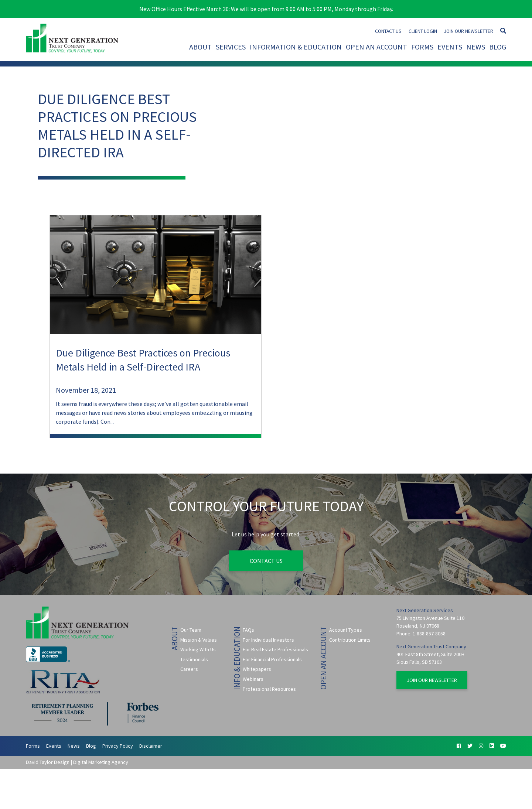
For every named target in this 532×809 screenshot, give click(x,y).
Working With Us (198, 649)
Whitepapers (257, 669)
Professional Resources (269, 689)
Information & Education (296, 47)
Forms (422, 47)
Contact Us (388, 31)
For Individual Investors (268, 640)
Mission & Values (199, 640)
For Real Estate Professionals (275, 649)
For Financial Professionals (272, 659)
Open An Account (376, 47)
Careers (189, 669)
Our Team (191, 630)
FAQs (248, 630)
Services (231, 47)
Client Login (423, 31)
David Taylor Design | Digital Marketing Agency (77, 762)
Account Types (346, 630)
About (200, 47)
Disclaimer (151, 746)
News (476, 47)
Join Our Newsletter (469, 31)
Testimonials (194, 659)
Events (450, 47)
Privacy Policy (118, 746)
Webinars (253, 679)
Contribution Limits (350, 640)
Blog (498, 47)
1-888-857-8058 (429, 634)
